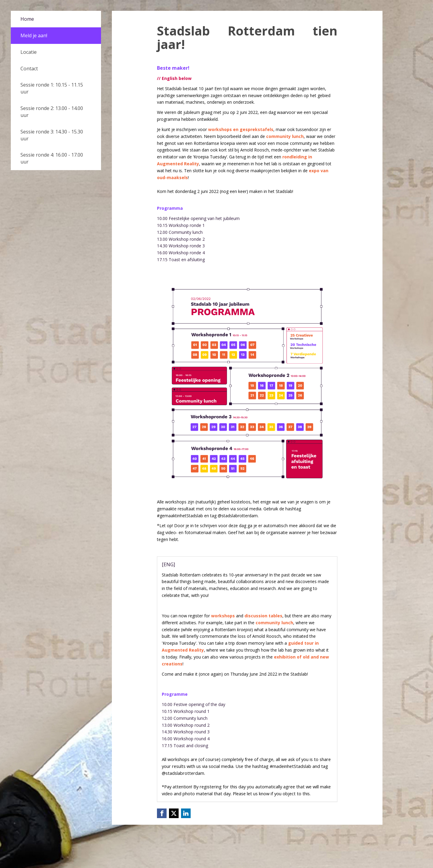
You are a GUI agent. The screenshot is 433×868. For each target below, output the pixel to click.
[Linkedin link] (186, 813)
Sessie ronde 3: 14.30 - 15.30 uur (52, 135)
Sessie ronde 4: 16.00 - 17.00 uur (52, 158)
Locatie (29, 52)
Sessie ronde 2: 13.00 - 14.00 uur (52, 112)
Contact (29, 69)
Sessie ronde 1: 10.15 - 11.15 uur (52, 88)
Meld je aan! (34, 35)
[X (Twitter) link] (174, 813)
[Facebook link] (162, 813)
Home (27, 19)
